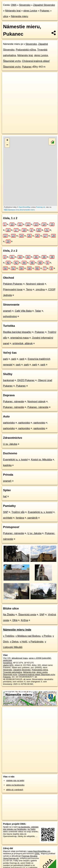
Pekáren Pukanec (13, 284)
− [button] (7, 145)
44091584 (7, 660)
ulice (6, 16)
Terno (29, 290)
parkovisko (9, 423)
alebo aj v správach (15, 790)
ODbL (37, 853)
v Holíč (23, 642)
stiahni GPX (8, 665)
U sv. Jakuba (10, 444)
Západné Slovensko (44, 5)
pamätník (32, 518)
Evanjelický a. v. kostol (15, 460)
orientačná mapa (19, 338)
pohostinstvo (10, 316)
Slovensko (25, 5)
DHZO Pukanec (26, 380)
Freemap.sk (40, 207)
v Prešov (47, 636)
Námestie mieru (20, 16)
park (5, 359)
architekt (8, 518)
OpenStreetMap (25, 207)
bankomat (8, 380)
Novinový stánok (35, 284)
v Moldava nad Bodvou (28, 636)
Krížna (24, 620)
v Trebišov (9, 636)
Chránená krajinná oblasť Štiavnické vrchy (37, 675)
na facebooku (24, 827)
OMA (14, 5)
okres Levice (30, 11)
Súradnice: (8, 663)
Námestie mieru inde (17, 630)
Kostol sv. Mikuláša (42, 460)
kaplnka (7, 465)
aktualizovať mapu (20, 658)
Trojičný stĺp (18, 512)
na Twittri (31, 829)
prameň (7, 311)
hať (5, 496)
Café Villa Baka (23, 311)
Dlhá (15, 620)
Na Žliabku (9, 615)
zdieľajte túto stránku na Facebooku (21, 828)
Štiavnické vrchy (12, 61)
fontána (20, 518)
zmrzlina (40, 290)
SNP (6, 512)
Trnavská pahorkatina (13, 672)
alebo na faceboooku (15, 785)
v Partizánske (36, 642)
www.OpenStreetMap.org (39, 851)
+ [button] (7, 140)
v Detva (14, 642)
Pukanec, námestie (14, 402)
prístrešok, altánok (23, 343)
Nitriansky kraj (13, 11)
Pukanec (45, 11)
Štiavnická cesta (27, 615)
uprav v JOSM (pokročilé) (40, 658)
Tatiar (38, 311)
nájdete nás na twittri (15, 781)
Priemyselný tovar (13, 290)
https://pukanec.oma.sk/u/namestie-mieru (19, 210)
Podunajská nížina (26, 50)
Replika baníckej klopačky (17, 332)
